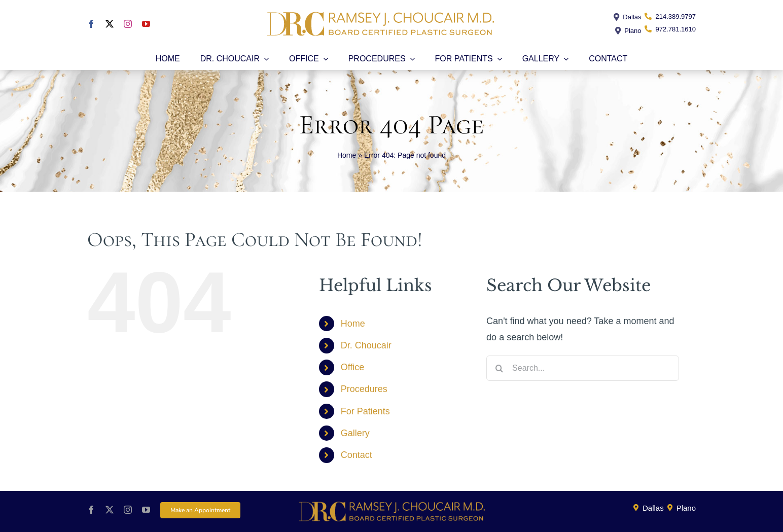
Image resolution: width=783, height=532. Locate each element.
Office (353, 367)
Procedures (364, 389)
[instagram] (128, 24)
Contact (357, 455)
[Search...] (583, 368)
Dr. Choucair (366, 345)
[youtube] (146, 24)
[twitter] (110, 24)
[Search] (499, 368)
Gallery (355, 433)
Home (347, 155)
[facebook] (91, 24)
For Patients (365, 411)
